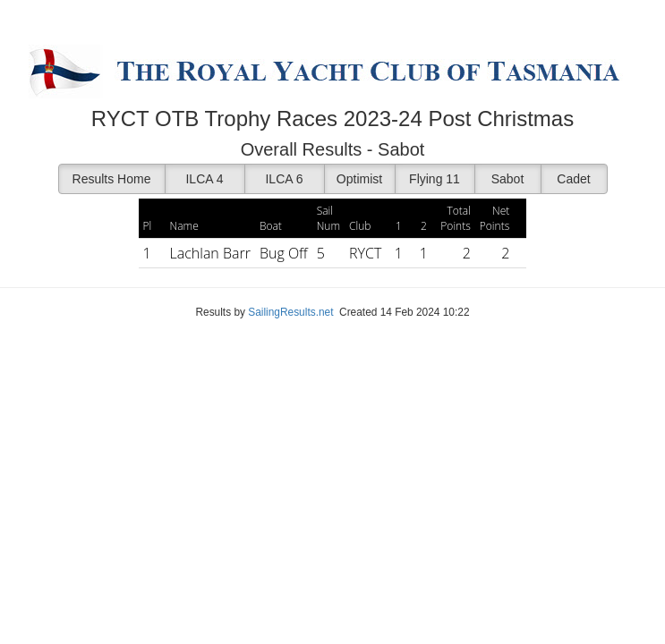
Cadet (573, 179)
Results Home (112, 179)
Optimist (359, 179)
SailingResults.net (290, 312)
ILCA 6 (284, 179)
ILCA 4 (204, 179)
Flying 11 (435, 179)
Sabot (508, 179)
